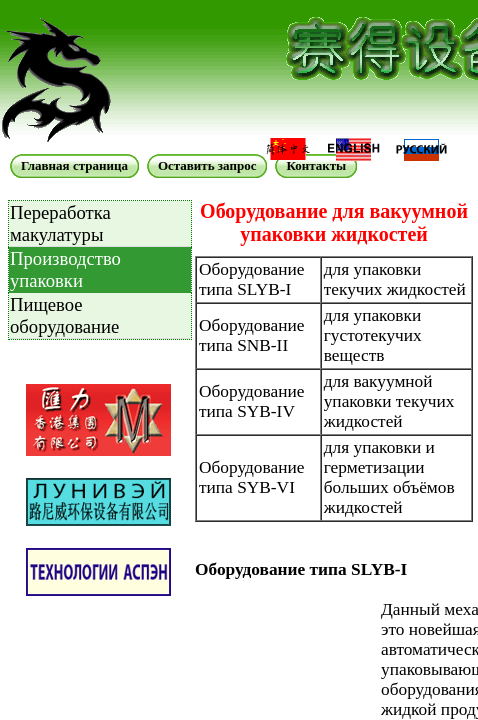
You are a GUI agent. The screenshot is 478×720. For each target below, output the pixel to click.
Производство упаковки (65, 269)
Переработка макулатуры (60, 223)
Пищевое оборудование (64, 315)
